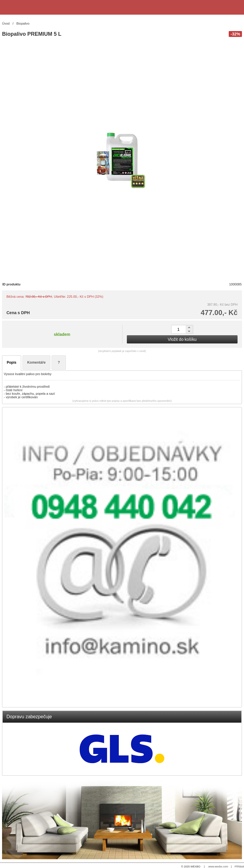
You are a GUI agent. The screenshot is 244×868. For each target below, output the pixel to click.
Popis (12, 362)
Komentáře (37, 362)
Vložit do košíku (182, 339)
